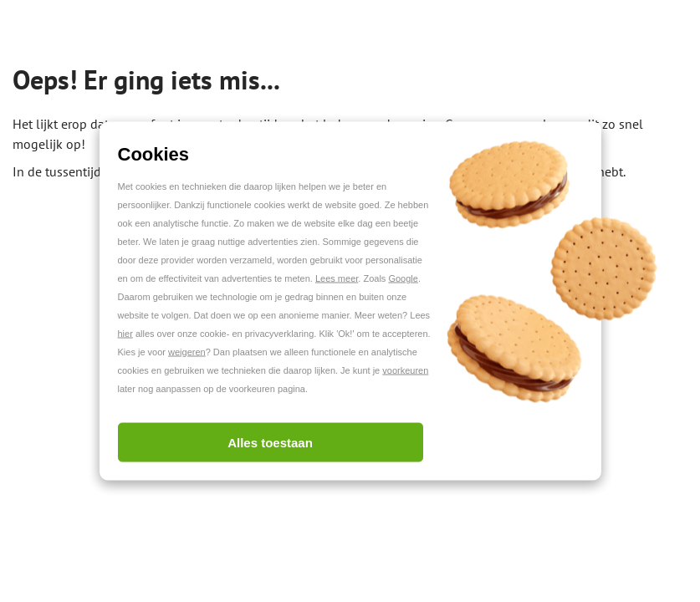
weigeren (187, 352)
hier (125, 334)
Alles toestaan (270, 443)
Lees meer (337, 278)
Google (403, 278)
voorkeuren (405, 370)
